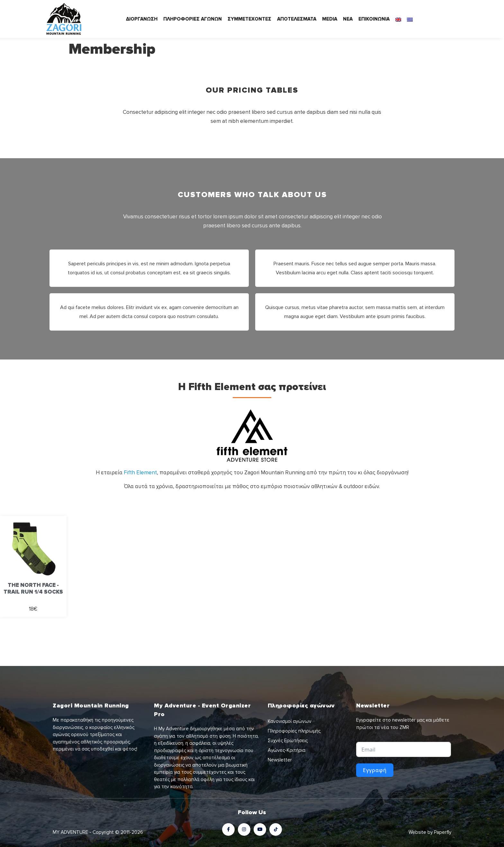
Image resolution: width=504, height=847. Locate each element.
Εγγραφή (375, 770)
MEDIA (330, 19)
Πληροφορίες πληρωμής (294, 731)
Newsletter (280, 760)
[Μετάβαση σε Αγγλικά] (398, 19)
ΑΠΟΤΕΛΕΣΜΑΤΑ (297, 19)
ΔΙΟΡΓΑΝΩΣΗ (142, 19)
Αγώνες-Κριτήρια (287, 750)
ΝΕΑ (348, 19)
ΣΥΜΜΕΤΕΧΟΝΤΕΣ (249, 19)
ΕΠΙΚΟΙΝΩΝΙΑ (374, 19)
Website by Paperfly (430, 832)
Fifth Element (140, 473)
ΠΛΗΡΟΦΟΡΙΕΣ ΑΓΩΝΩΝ (193, 19)
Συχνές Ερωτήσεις (288, 741)
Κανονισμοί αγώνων (290, 721)
